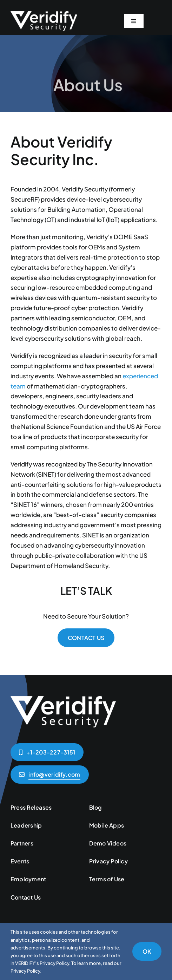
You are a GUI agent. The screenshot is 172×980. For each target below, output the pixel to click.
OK (147, 951)
